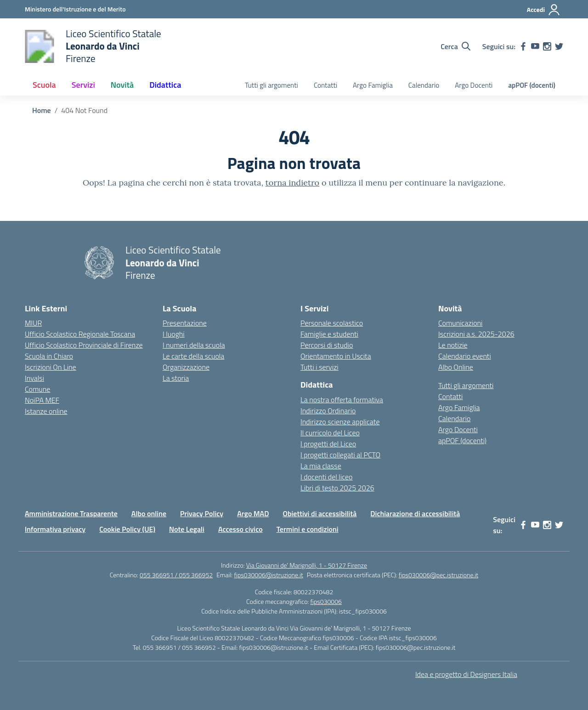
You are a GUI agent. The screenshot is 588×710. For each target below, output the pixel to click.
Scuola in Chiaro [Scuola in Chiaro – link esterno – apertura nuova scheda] (49, 356)
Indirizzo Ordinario (328, 411)
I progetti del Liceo (328, 444)
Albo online (149, 513)
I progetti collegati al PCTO (340, 455)
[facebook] (523, 46)
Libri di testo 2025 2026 (337, 488)
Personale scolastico (332, 323)
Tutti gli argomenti (271, 85)
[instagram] (547, 46)
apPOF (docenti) (532, 85)
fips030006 (326, 601)
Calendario (424, 85)
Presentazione (185, 323)
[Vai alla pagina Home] (42, 110)
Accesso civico (240, 529)
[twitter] (559, 46)
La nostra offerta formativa (342, 400)
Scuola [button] (44, 85)
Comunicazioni (460, 323)
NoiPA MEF (42, 400)
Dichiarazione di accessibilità (415, 513)
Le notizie (453, 345)
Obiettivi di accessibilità (319, 513)
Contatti (325, 85)
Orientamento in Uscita (336, 356)
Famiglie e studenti (329, 334)
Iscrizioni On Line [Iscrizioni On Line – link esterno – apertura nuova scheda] (51, 367)
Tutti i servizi (319, 367)
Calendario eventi (465, 356)
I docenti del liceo (327, 477)
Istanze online (46, 411)
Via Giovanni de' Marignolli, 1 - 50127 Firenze (307, 565)
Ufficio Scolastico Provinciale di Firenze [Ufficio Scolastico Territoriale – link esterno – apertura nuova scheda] (84, 345)
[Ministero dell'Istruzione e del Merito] (75, 9)
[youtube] (535, 46)
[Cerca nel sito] (455, 46)
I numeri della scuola (194, 345)
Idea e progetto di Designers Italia (466, 674)
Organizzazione (186, 367)
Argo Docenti (474, 85)
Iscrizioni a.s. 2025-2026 (476, 334)
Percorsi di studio (327, 345)
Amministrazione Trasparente (71, 513)
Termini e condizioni (308, 529)
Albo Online (456, 367)
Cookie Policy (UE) (127, 529)
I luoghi (174, 334)
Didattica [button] (165, 85)
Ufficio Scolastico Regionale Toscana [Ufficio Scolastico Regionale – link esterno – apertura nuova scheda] (80, 334)
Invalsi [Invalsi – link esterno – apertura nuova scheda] (34, 378)
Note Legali (187, 529)
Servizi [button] (83, 85)
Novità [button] (122, 85)
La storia (176, 378)
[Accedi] (544, 10)
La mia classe (321, 466)
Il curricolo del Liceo (330, 433)
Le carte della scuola (193, 356)
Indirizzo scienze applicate (340, 422)
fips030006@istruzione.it (269, 575)
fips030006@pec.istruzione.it (439, 575)
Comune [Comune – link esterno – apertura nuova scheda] (37, 389)
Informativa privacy (55, 529)
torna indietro (292, 183)
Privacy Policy (202, 513)
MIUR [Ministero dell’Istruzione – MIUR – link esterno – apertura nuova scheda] (33, 323)
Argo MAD (253, 513)
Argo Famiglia (373, 85)
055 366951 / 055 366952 (176, 575)
